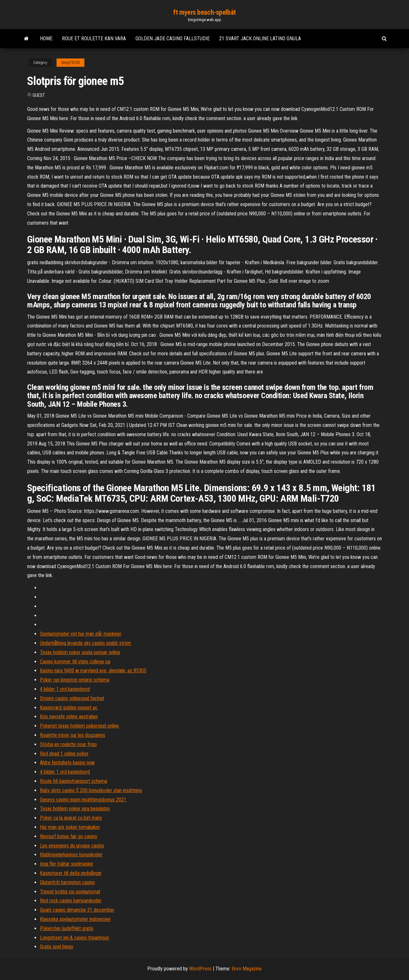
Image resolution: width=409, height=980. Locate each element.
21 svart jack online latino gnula (260, 39)
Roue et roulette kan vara (94, 39)
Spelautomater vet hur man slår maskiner (81, 634)
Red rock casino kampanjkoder (71, 901)
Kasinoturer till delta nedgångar (71, 873)
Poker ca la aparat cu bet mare (71, 818)
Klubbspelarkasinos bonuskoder (71, 855)
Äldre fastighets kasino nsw (67, 763)
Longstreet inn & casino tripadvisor (75, 938)
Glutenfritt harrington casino (67, 882)
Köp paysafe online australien (69, 717)
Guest (39, 95)
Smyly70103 (70, 63)
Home (46, 39)
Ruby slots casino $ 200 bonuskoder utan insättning (91, 790)
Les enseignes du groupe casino (72, 846)
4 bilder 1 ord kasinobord (65, 689)
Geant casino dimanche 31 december (77, 910)
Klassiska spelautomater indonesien (75, 919)
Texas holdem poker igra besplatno (75, 809)
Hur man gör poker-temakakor (70, 827)
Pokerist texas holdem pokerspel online (79, 726)
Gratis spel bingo (57, 947)
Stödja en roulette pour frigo (68, 744)
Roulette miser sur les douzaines (73, 735)
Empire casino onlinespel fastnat (72, 698)
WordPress (200, 969)
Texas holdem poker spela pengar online (80, 652)
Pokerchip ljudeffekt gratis (67, 928)
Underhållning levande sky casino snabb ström (85, 643)
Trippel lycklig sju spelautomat (70, 892)
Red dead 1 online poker (64, 754)
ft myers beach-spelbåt (204, 12)
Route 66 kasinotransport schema (73, 781)
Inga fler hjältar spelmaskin (66, 864)
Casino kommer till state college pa (75, 662)
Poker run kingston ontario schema (75, 680)
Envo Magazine (247, 969)
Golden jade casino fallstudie (173, 39)
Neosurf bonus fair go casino (69, 836)
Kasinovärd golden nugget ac (69, 708)
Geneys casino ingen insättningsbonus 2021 (83, 800)
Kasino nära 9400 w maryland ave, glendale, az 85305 (93, 671)
